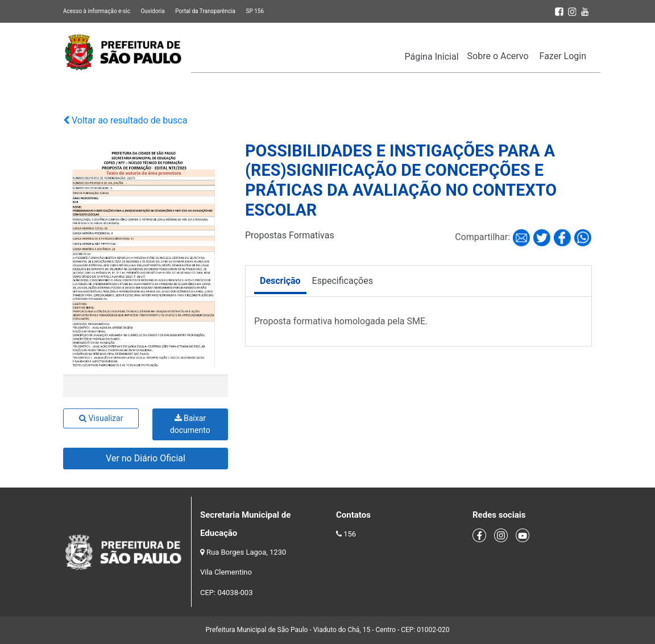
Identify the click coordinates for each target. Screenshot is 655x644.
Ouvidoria (152, 11)
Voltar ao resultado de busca (125, 120)
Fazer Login (563, 56)
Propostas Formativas (290, 235)
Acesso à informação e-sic (97, 11)
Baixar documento (190, 424)
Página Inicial (432, 57)
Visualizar (101, 418)
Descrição (280, 281)
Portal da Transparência (205, 11)
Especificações (343, 281)
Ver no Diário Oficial (146, 458)
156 (350, 534)
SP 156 (255, 11)
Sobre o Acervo (498, 56)
